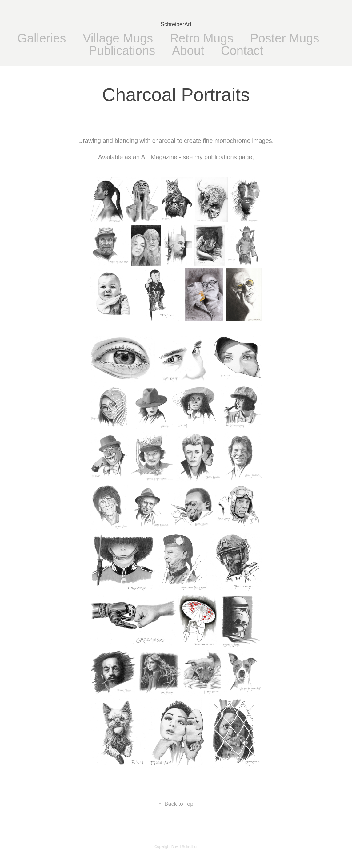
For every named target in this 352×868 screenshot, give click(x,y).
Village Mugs (118, 38)
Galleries (42, 38)
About (188, 50)
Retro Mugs (202, 38)
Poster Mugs (285, 38)
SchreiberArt (176, 24)
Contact (242, 50)
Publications (122, 50)
